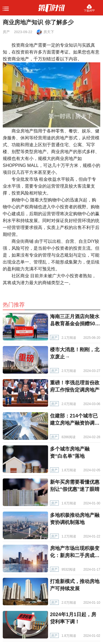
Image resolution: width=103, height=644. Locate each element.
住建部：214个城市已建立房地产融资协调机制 (75, 423)
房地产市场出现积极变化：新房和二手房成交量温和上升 (75, 555)
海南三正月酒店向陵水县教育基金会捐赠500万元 (75, 324)
